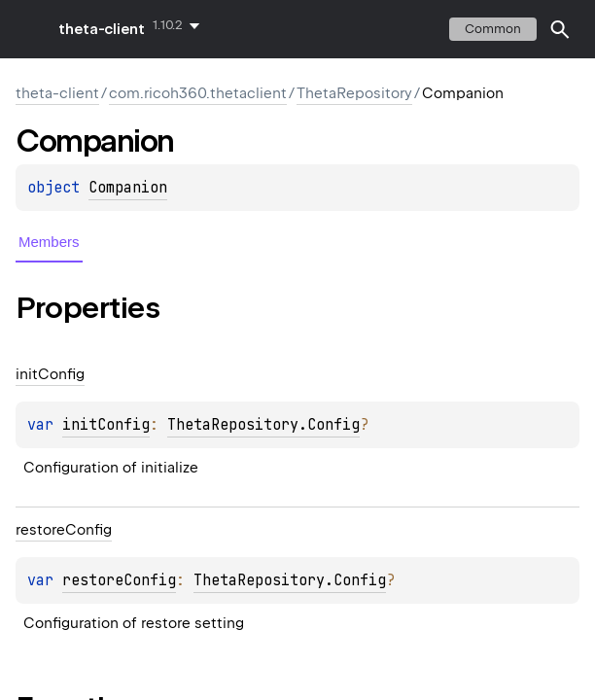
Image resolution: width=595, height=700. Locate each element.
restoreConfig (119, 580)
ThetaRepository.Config (263, 425)
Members (49, 242)
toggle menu (29, 29)
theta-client (102, 29)
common (493, 29)
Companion (128, 188)
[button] (560, 29)
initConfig (106, 425)
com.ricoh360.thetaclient (198, 93)
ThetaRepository (354, 93)
